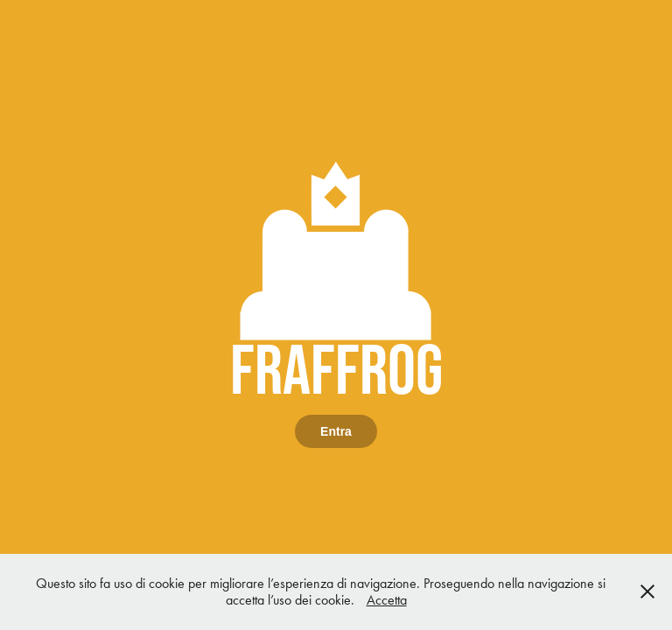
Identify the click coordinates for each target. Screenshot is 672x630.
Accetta (387, 600)
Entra (336, 431)
